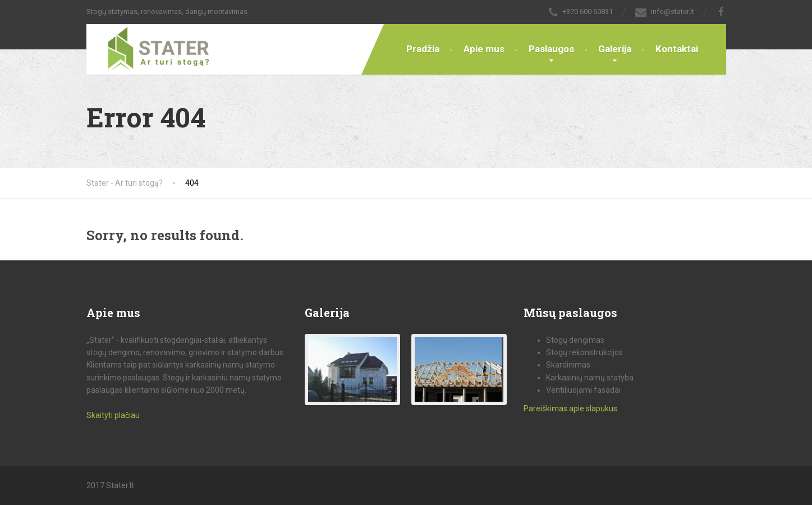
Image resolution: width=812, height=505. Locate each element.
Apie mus (484, 49)
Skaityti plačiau (113, 415)
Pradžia (423, 49)
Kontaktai (677, 49)
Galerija (615, 49)
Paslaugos (551, 49)
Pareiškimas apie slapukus (570, 408)
